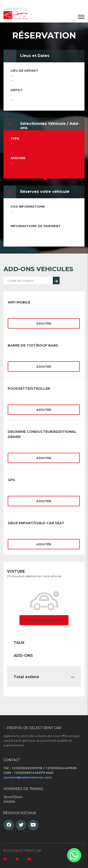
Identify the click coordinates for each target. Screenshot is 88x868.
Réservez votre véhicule (45, 192)
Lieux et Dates (35, 56)
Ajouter (44, 324)
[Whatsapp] (74, 855)
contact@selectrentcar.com (28, 777)
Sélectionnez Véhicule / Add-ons (50, 126)
